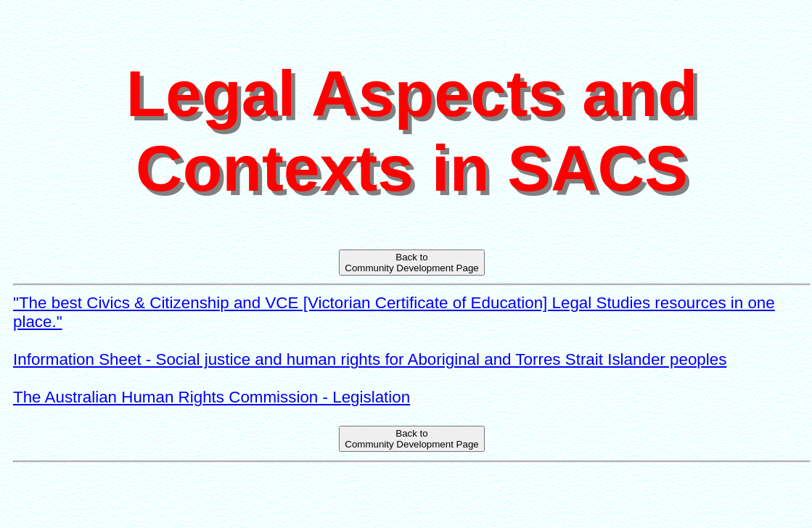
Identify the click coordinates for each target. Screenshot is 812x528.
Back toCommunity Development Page (411, 263)
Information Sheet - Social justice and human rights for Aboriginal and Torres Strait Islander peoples (370, 359)
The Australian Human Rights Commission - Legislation (212, 397)
